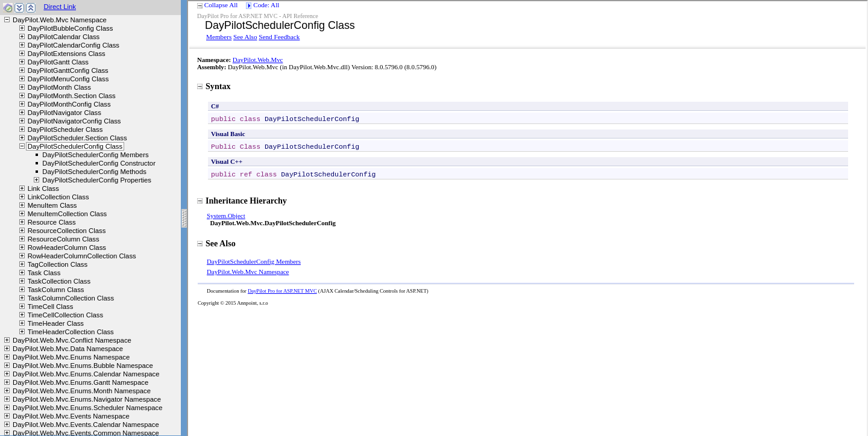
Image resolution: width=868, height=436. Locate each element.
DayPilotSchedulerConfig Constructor (99, 163)
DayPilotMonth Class (59, 87)
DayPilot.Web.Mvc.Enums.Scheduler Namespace (87, 408)
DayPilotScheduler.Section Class (77, 138)
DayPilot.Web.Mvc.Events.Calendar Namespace (86, 425)
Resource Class (52, 222)
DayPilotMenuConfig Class (68, 79)
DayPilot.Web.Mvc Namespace (60, 20)
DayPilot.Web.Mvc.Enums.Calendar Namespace (86, 374)
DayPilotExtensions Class (67, 54)
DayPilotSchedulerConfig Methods (94, 172)
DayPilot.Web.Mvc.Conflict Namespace (72, 340)
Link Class (43, 188)
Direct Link (60, 7)
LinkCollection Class (58, 197)
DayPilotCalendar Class (64, 37)
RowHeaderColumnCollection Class (82, 256)
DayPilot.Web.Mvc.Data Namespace (68, 349)
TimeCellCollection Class (65, 315)
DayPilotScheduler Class (65, 129)
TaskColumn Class (56, 290)
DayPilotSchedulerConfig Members (95, 155)
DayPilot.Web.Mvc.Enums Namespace (71, 357)
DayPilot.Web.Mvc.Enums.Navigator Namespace (87, 399)
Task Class (44, 273)
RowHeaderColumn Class (67, 248)
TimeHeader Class (56, 323)
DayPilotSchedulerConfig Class (75, 146)
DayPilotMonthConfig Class (69, 104)
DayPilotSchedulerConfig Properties (97, 180)
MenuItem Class (52, 205)
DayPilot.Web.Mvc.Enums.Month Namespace (82, 391)
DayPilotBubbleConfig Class (71, 28)
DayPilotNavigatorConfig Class (74, 121)
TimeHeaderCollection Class (71, 332)
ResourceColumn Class (64, 239)
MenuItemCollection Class (68, 214)
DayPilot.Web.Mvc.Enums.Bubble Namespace (83, 366)
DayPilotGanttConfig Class (68, 70)
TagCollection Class (58, 264)
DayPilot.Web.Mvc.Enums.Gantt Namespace (80, 382)
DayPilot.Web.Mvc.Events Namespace (71, 416)
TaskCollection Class (59, 281)
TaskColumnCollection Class (71, 298)
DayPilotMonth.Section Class (72, 96)
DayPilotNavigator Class (64, 113)
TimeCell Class (51, 307)
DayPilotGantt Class (58, 62)
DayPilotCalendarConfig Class (74, 45)
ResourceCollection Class (67, 231)
